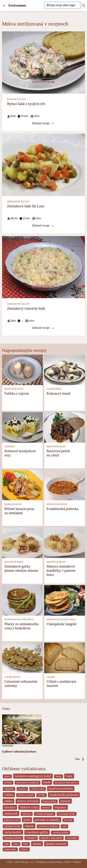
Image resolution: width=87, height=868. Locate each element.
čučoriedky (72, 838)
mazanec (60, 807)
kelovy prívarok (28, 801)
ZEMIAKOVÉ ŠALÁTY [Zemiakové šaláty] (18, 202)
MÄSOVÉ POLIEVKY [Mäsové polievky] (57, 504)
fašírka (9, 795)
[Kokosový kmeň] (65, 369)
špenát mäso (10, 849)
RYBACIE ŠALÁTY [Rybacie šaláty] (17, 99)
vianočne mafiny (60, 833)
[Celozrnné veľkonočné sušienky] (22, 658)
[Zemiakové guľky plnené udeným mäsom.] (22, 542)
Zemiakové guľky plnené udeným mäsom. (22, 568)
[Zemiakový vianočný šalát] (43, 267)
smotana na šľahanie (48, 826)
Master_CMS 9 (64, 862)
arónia (7, 776)
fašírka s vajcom (26, 795)
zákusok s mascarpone (51, 838)
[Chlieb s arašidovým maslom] (65, 658)
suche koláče (13, 832)
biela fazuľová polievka (28, 783)
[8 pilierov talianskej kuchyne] (22, 729)
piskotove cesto (12, 820)
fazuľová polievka (61, 788)
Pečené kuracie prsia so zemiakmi (19, 511)
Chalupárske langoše (62, 624)
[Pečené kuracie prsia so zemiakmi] (22, 485)
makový (46, 808)
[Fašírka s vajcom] (22, 369)
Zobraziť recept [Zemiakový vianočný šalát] (43, 328)
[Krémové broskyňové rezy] (22, 427)
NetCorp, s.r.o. (27, 862)
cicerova (22, 789)
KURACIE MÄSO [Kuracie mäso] (13, 504)
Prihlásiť (77, 862)
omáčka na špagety (45, 814)
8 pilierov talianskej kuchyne (19, 752)
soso (64, 826)
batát (69, 776)
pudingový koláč (12, 826)
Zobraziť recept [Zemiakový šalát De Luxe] (43, 225)
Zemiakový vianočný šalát (26, 308)
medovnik (11, 813)
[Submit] (84, 5)
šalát (6, 844)
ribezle (29, 826)
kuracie (65, 801)
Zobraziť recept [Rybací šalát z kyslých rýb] (43, 123)
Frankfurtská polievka (62, 509)
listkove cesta (29, 807)
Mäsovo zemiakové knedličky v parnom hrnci (61, 570)
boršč (47, 782)
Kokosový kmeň (58, 393)
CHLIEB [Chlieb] (51, 677)
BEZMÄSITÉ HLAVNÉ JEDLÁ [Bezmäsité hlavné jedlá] (19, 619)
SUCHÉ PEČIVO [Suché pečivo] (12, 677)
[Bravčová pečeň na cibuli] (65, 427)
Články (6, 709)
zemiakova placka (13, 838)
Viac (79, 759)
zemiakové (31, 838)
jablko (8, 801)
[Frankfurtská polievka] (65, 485)
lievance (10, 807)
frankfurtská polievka (64, 795)
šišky (26, 844)
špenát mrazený (56, 844)
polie (27, 820)
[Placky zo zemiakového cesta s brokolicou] (22, 600)
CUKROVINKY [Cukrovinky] (54, 389)
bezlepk (8, 783)
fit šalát (42, 795)
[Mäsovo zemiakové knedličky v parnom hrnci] (65, 542)
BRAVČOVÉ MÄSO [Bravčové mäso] (14, 389)
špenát (37, 844)
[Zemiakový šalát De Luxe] (43, 165)
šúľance (24, 849)
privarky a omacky (47, 820)
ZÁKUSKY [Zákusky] (10, 446)
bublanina (9, 789)
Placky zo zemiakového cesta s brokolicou (22, 626)
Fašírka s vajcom (17, 393)
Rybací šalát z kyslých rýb (26, 104)
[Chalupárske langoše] (65, 600)
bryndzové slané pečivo (66, 783)
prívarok (68, 820)
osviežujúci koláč (67, 814)
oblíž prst (27, 814)
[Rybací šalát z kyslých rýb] (43, 62)
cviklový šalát (38, 789)
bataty (59, 776)
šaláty (16, 844)
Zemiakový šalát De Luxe (26, 206)
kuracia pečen (49, 801)
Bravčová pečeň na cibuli (58, 453)
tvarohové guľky (37, 832)
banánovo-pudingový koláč (33, 776)
